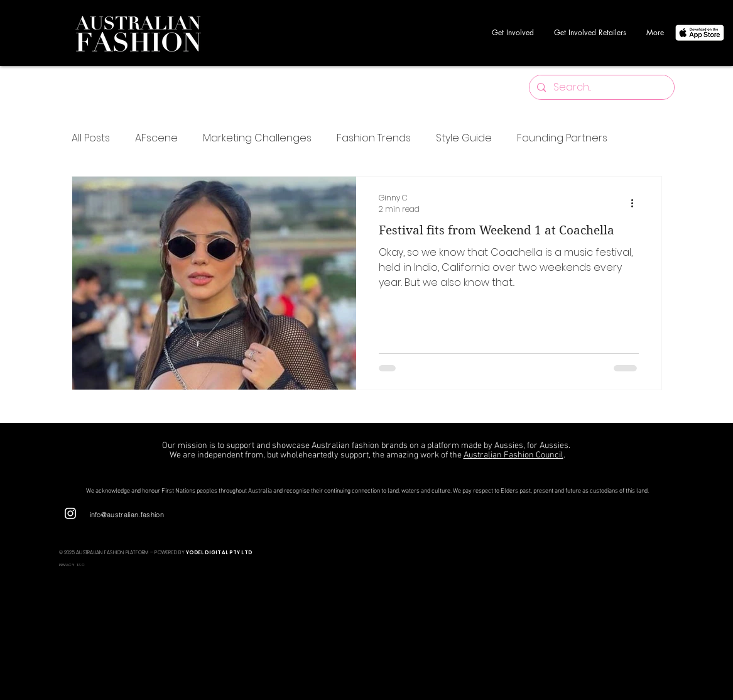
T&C (81, 565)
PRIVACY (67, 565)
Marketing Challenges (257, 138)
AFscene (156, 138)
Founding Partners (562, 138)
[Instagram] (70, 513)
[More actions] (637, 204)
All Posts (91, 138)
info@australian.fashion (127, 515)
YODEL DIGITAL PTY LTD (219, 553)
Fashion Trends (374, 138)
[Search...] (600, 87)
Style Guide (464, 138)
